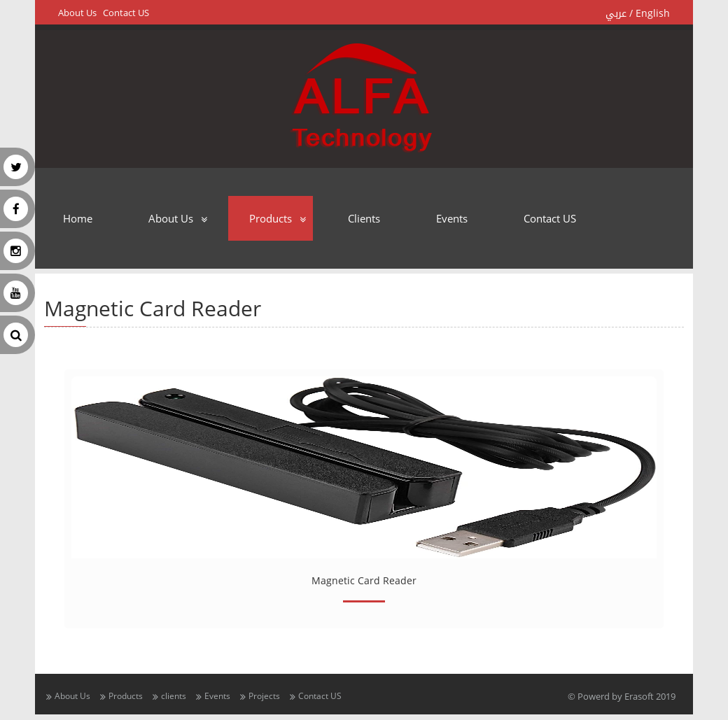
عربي (616, 13)
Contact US (126, 13)
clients (364, 218)
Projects (264, 696)
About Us (77, 13)
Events (452, 218)
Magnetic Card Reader (364, 580)
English (653, 13)
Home (78, 218)
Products (271, 218)
